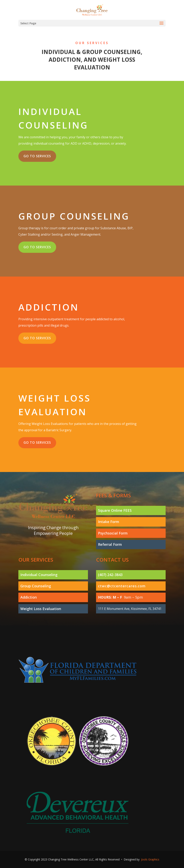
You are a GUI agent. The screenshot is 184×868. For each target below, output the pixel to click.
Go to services (37, 156)
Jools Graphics (150, 859)
